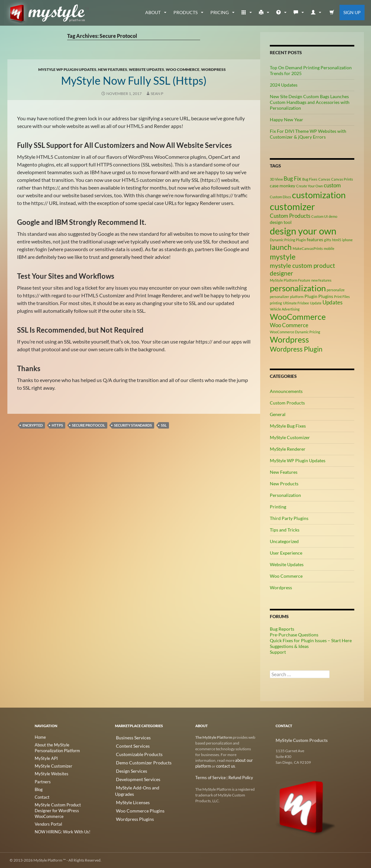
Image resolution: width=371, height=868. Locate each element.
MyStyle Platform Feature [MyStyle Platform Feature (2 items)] (290, 280)
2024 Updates (284, 85)
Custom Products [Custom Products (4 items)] (290, 216)
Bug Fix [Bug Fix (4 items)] (292, 179)
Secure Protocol (88, 425)
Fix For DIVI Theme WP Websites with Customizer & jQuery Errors (308, 134)
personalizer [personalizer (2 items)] (279, 297)
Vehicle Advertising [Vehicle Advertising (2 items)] (285, 309)
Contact (41, 797)
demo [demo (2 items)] (333, 216)
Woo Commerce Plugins (135, 799)
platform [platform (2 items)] (297, 297)
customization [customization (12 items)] (319, 195)
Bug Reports (282, 629)
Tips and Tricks (285, 530)
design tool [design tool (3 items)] (281, 222)
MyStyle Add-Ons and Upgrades (142, 783)
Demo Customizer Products (138, 760)
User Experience (286, 553)
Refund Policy (237, 778)
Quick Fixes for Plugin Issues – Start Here (311, 640)
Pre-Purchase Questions (294, 635)
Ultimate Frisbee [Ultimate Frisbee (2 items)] (296, 303)
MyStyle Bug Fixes (288, 426)
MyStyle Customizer (290, 437)
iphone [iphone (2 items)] (347, 240)
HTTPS (57, 425)
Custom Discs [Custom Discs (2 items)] (280, 197)
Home (40, 737)
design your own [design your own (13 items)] (303, 231)
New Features (113, 69)
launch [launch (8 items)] (281, 247)
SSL (164, 425)
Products (185, 12)
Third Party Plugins (289, 518)
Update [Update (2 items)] (316, 303)
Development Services (134, 776)
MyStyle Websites (49, 774)
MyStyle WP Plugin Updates (67, 69)
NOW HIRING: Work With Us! (60, 826)
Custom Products (287, 403)
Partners (42, 782)
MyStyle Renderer (288, 449)
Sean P (157, 94)
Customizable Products (135, 753)
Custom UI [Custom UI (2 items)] (319, 216)
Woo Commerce (183, 69)
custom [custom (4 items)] (332, 185)
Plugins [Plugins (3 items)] (326, 296)
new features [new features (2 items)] (321, 280)
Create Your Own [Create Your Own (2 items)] (309, 186)
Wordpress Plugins (131, 807)
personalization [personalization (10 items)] (298, 288)
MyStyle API (45, 758)
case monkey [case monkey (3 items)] (283, 186)
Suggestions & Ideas (289, 646)
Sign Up (352, 12)
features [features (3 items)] (315, 239)
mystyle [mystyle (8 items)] (283, 257)
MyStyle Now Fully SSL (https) (134, 79)
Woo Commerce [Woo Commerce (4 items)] (289, 325)
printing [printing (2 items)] (276, 303)
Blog (39, 789)
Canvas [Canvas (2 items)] (324, 179)
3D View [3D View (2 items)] (276, 179)
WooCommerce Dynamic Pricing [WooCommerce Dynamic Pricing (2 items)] (295, 332)
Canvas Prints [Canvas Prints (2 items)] (342, 179)
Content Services (129, 745)
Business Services (130, 737)
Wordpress (213, 69)
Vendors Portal (47, 818)
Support (278, 652)
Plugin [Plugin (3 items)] (311, 296)
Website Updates (146, 69)
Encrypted (33, 425)
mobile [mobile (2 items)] (329, 248)
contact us (224, 766)
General (278, 414)
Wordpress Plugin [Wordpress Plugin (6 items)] (296, 349)
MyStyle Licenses (129, 791)
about (153, 12)
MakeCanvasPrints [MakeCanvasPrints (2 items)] (308, 248)
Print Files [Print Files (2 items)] (342, 297)
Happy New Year (287, 119)
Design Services (128, 768)
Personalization (285, 495)
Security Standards (133, 425)
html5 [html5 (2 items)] (337, 240)
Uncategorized (284, 541)
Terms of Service (209, 778)
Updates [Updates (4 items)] (332, 302)
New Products (284, 484)
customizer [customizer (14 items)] (292, 206)
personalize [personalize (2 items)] (336, 290)
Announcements (286, 391)
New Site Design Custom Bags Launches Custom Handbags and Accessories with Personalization (310, 102)
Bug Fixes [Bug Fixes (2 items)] (310, 179)
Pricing (220, 12)
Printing (278, 507)
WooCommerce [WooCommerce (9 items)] (298, 317)
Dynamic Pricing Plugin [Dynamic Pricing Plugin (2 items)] (288, 240)
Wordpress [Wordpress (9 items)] (289, 340)
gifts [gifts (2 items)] (328, 240)
